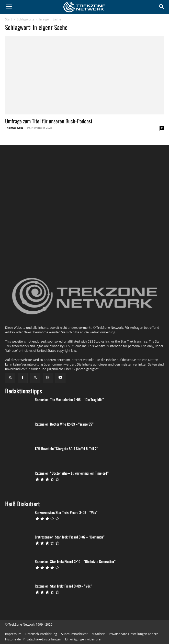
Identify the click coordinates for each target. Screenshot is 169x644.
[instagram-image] (32, 181)
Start (9, 19)
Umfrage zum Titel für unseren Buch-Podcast (49, 121)
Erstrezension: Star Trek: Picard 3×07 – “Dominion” (70, 574)
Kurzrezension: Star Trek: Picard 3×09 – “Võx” (66, 550)
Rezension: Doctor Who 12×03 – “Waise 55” (64, 461)
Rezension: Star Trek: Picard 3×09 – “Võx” (63, 623)
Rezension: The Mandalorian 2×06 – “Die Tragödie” (69, 437)
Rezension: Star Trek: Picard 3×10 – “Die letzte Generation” (75, 599)
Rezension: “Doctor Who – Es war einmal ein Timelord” (72, 510)
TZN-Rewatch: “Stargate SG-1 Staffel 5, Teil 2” (66, 486)
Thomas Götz (14, 128)
